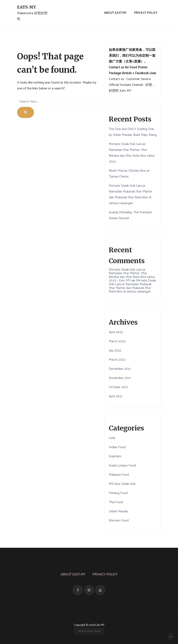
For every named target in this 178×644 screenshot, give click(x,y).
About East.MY (115, 13)
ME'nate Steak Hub (122, 484)
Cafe (112, 438)
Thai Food (116, 502)
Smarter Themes (93, 631)
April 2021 (115, 396)
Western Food (119, 521)
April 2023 (116, 332)
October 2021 (118, 387)
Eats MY (27, 7)
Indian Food (117, 447)
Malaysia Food (119, 475)
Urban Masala (118, 511)
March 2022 (117, 360)
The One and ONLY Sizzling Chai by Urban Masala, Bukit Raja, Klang (133, 132)
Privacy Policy (146, 13)
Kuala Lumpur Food (122, 466)
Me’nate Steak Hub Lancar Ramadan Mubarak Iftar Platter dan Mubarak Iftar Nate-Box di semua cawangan (130, 194)
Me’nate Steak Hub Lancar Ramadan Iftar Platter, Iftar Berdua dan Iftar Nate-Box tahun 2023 (132, 153)
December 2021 (120, 369)
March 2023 (117, 341)
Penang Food (118, 493)
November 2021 (120, 378)
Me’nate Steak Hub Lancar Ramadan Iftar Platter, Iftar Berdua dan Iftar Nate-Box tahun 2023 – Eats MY (132, 275)
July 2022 (115, 351)
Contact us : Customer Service (130, 79)
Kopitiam (115, 456)
